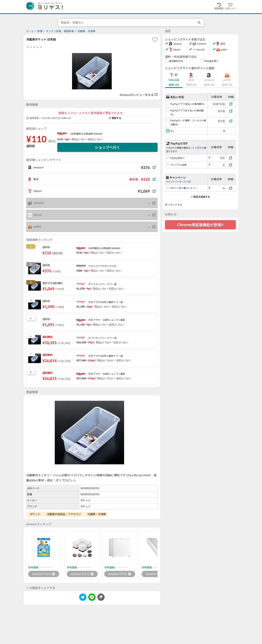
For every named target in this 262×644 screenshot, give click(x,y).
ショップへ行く (108, 147)
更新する (115, 118)
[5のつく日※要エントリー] (231, 188)
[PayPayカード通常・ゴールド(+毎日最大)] (231, 121)
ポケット (35, 514)
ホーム (30, 31)
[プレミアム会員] (231, 165)
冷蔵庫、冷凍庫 (86, 31)
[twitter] (83, 598)
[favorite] (155, 40)
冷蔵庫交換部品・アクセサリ (64, 514)
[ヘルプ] (209, 158)
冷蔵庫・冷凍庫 (97, 514)
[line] (92, 598)
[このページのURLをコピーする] (101, 597)
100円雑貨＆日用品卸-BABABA (86, 134)
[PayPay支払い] (231, 158)
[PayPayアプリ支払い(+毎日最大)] (231, 104)
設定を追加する (200, 197)
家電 (40, 31)
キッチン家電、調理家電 (60, 31)
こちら (195, 148)
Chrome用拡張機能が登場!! (201, 225)
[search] (199, 23)
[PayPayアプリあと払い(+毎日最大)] (231, 111)
